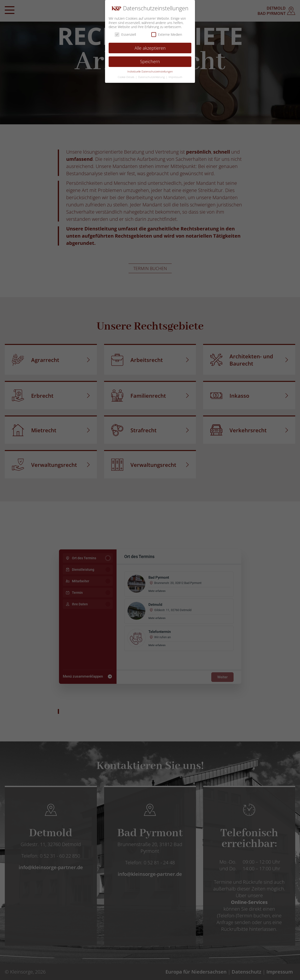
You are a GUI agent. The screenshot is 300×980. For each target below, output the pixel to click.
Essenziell (125, 34)
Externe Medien (167, 34)
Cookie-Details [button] (126, 77)
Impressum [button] (175, 77)
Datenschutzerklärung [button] (152, 77)
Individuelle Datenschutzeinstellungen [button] (150, 72)
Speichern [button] (150, 61)
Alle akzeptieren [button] (150, 48)
